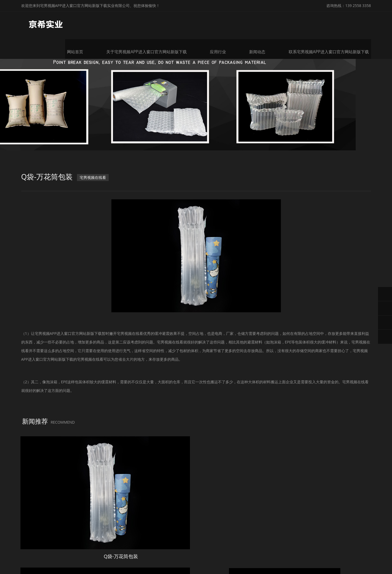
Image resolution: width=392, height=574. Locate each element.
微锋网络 (324, 557)
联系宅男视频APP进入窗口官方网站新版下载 (334, 24)
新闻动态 (264, 24)
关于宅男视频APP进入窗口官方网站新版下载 (156, 24)
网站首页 (87, 24)
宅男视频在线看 (96, 186)
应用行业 (225, 24)
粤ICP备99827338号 (279, 557)
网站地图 (8, 570)
